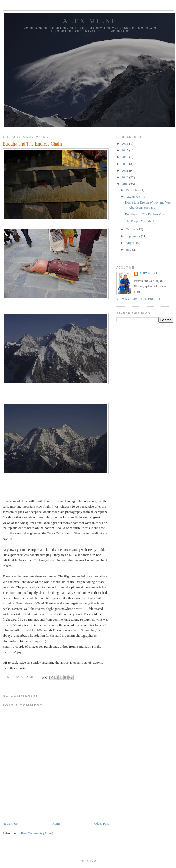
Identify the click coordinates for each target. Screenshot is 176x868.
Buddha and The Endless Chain (146, 214)
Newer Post (10, 824)
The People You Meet (139, 221)
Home (56, 824)
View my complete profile (139, 299)
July (129, 249)
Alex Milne (90, 21)
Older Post (102, 824)
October (132, 229)
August (131, 243)
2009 (125, 184)
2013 (125, 157)
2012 (125, 164)
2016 (125, 144)
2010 (125, 177)
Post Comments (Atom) (37, 833)
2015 (125, 150)
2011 (125, 171)
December (133, 190)
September (133, 236)
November (133, 197)
